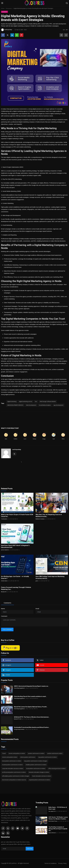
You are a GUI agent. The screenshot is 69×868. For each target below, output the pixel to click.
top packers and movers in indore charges (36, 761)
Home (3, 8)
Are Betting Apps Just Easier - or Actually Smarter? (15, 577)
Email (37, 609)
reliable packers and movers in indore (36, 765)
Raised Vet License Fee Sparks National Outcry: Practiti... (31, 707)
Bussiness (9, 8)
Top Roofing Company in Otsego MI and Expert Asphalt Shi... (58, 829)
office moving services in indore (57, 768)
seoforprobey (17, 449)
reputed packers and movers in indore (39, 780)
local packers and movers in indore (36, 768)
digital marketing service (26, 401)
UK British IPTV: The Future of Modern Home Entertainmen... (32, 717)
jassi (37, 581)
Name (3, 609)
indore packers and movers (28, 757)
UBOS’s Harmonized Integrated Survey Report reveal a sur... (32, 686)
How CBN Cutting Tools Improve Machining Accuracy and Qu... (50, 577)
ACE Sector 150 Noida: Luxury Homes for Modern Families (58, 818)
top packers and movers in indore (47, 757)
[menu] (2, 3)
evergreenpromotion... (20, 729)
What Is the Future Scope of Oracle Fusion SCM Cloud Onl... (17, 516)
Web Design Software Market (48, 401)
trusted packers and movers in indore (12, 765)
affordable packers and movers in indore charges (16, 776)
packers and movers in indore (36, 753)
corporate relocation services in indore (13, 768)
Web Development (31, 405)
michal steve (4, 581)
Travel (4, 753)
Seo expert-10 (52, 811)
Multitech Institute (40, 519)
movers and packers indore (10, 757)
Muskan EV (4, 592)
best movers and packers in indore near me (14, 780)
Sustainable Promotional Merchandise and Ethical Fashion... (32, 727)
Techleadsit (4, 519)
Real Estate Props (53, 821)
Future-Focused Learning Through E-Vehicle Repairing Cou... (16, 588)
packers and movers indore (55, 753)
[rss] (8, 833)
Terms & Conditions (50, 863)
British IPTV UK (18, 719)
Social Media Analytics (45, 405)
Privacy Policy (62, 863)
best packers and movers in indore (12, 761)
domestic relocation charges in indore (39, 772)
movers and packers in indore (17, 753)
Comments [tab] (7, 603)
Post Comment (7, 629)
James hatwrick (5, 550)
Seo (36, 401)
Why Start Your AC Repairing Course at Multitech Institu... (49, 516)
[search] (67, 3)
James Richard (52, 833)
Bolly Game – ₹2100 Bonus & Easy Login (58, 808)
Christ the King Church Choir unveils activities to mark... (30, 696)
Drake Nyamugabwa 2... (20, 688)
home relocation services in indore (42, 776)
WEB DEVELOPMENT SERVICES (15, 405)
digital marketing (12, 401)
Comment (4, 616)
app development (58, 405)
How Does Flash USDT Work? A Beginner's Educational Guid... (15, 546)
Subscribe (30, 849)
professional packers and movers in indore (14, 772)
